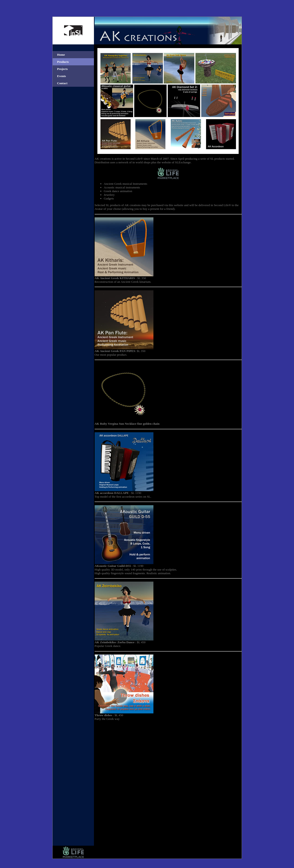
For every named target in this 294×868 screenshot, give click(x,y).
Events (62, 76)
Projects (62, 69)
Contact (62, 83)
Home (61, 55)
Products (63, 62)
